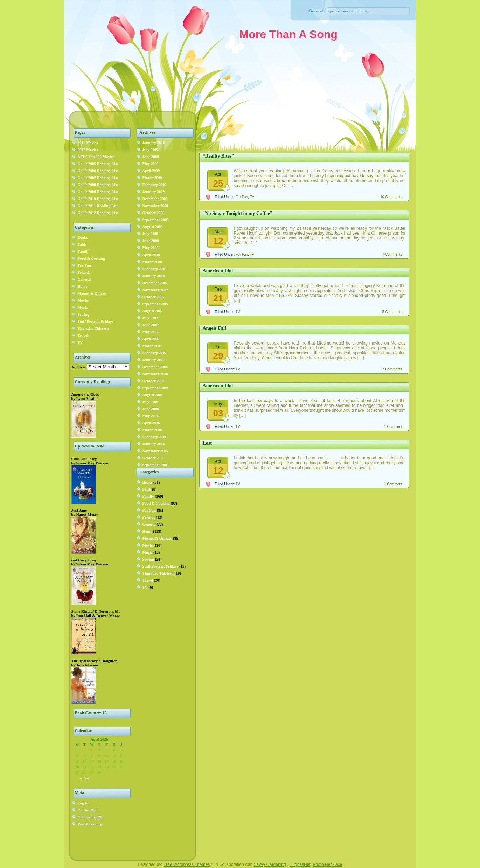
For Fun (85, 265)
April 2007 (151, 339)
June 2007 (151, 325)
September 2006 (156, 388)
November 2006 (155, 374)
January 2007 (154, 360)
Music (83, 307)
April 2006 (151, 423)
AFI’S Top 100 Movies (96, 157)
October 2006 (154, 381)
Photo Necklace (327, 864)
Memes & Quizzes (93, 293)
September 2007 (156, 304)
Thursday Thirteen (93, 328)
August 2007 (153, 311)
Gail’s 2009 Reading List (98, 192)
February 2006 (155, 437)
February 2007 (155, 353)
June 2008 (151, 241)
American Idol (218, 271)
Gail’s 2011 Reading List (98, 206)
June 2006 (151, 409)
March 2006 (152, 430)
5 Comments (392, 312)
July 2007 (150, 318)
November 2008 (155, 206)
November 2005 (155, 451)
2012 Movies (88, 150)
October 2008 (154, 213)
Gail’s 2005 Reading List (98, 164)
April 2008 (151, 255)
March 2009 (152, 178)
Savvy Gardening (270, 864)
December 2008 (155, 199)
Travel (83, 335)
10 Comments (391, 197)
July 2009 (150, 150)
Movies (84, 300)
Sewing (84, 314)
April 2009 (151, 171)
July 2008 (150, 234)
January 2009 (154, 192)
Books (83, 237)
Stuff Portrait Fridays (96, 321)
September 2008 (156, 220)
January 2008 (154, 276)
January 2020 (154, 143)
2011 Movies (88, 143)
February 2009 (155, 185)
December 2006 (155, 367)
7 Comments (392, 254)
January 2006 (154, 444)
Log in (83, 803)
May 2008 (151, 248)
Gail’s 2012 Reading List (98, 213)
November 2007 (155, 290)
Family (84, 251)
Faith (82, 244)
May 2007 (151, 332)
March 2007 (152, 346)
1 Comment (393, 427)
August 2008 (153, 227)
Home (83, 286)
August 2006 (153, 395)
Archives (79, 367)
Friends (84, 272)
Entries (88, 810)
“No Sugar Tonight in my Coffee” (238, 213)
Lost (207, 443)
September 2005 (156, 465)
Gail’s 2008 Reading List (98, 185)
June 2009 (151, 157)
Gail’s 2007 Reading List (98, 178)
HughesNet (300, 864)
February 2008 (155, 269)
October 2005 (154, 458)
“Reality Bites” (218, 156)
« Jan (85, 778)
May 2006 (151, 416)
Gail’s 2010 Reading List (98, 199)
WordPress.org (90, 824)
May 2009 (151, 164)
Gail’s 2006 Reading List (98, 171)
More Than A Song (288, 34)
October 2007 (154, 297)
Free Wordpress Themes (187, 864)
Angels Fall (214, 328)
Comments (91, 817)
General (84, 279)
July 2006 (150, 402)
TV (80, 342)
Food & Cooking (91, 258)
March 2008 (152, 262)
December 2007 (155, 283)
